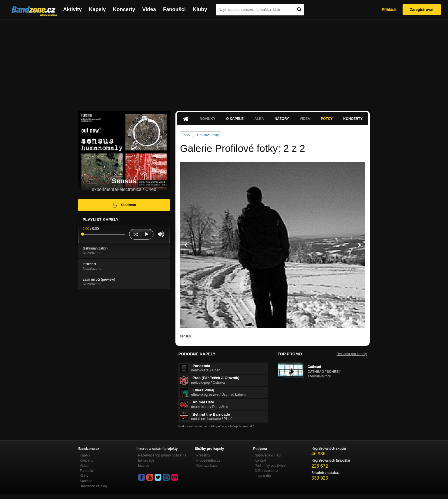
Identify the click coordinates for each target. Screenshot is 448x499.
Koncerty (124, 9)
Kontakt (260, 460)
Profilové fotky (208, 135)
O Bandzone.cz (266, 471)
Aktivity (72, 9)
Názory (282, 119)
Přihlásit (389, 10)
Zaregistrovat (422, 10)
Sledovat (124, 205)
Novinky (208, 119)
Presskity (203, 455)
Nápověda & (268, 455)
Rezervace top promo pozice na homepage (162, 458)
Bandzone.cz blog (93, 486)
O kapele (235, 119)
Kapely (97, 9)
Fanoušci (174, 9)
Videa (149, 9)
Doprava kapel (207, 466)
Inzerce (144, 466)
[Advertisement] (224, 62)
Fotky (327, 119)
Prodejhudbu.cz (208, 460)
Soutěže (86, 481)
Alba (259, 119)
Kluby (200, 9)
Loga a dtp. (263, 476)
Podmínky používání (270, 466)
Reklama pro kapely (352, 354)
